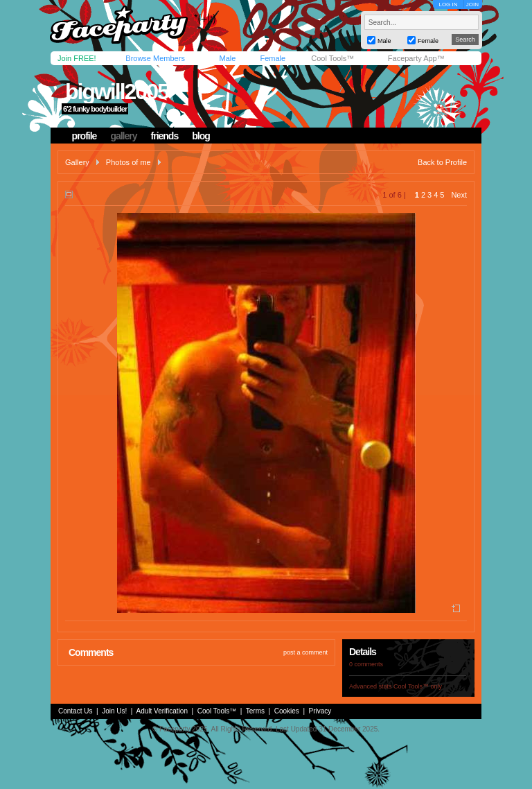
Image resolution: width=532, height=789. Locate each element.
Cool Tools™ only (418, 686)
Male (227, 58)
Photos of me (128, 162)
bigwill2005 (117, 92)
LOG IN (448, 5)
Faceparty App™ (416, 58)
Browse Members (155, 58)
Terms (255, 711)
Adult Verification (162, 711)
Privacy (320, 711)
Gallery (77, 162)
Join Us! (114, 711)
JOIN (472, 5)
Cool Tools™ (332, 58)
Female (273, 58)
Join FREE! (77, 58)
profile (85, 136)
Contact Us (75, 711)
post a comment (305, 652)
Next (459, 195)
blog (201, 136)
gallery (123, 136)
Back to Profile (442, 162)
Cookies (287, 711)
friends (165, 136)
